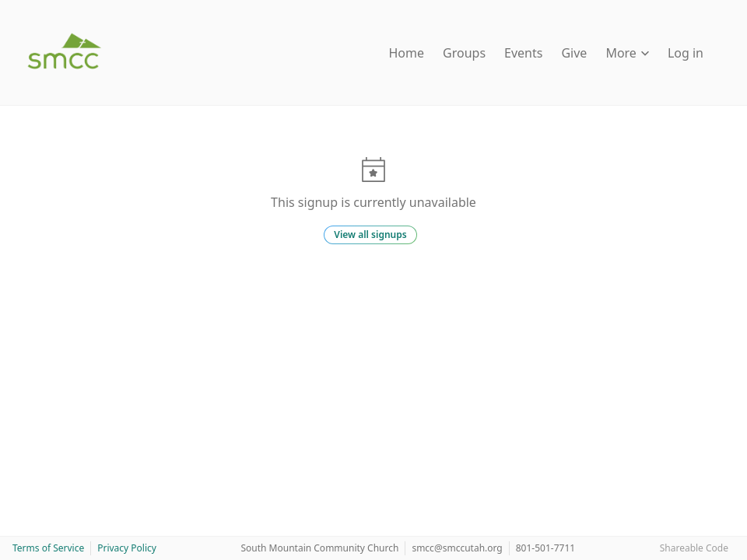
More (627, 53)
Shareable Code (694, 548)
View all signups (370, 234)
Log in (686, 53)
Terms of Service (48, 548)
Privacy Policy (127, 548)
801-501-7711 (545, 548)
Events (523, 53)
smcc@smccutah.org (457, 548)
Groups (464, 53)
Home (407, 53)
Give (574, 53)
